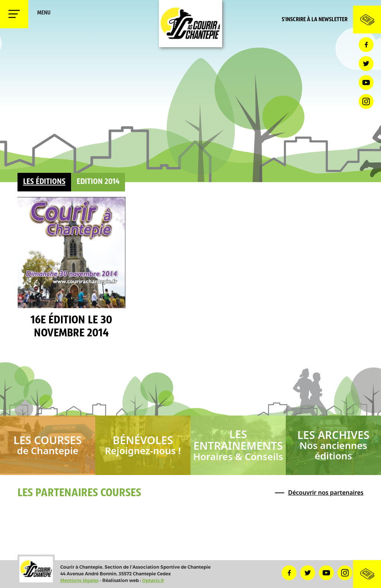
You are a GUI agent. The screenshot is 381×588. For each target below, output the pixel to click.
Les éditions (44, 182)
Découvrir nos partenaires (326, 492)
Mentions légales (79, 580)
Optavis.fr (153, 580)
